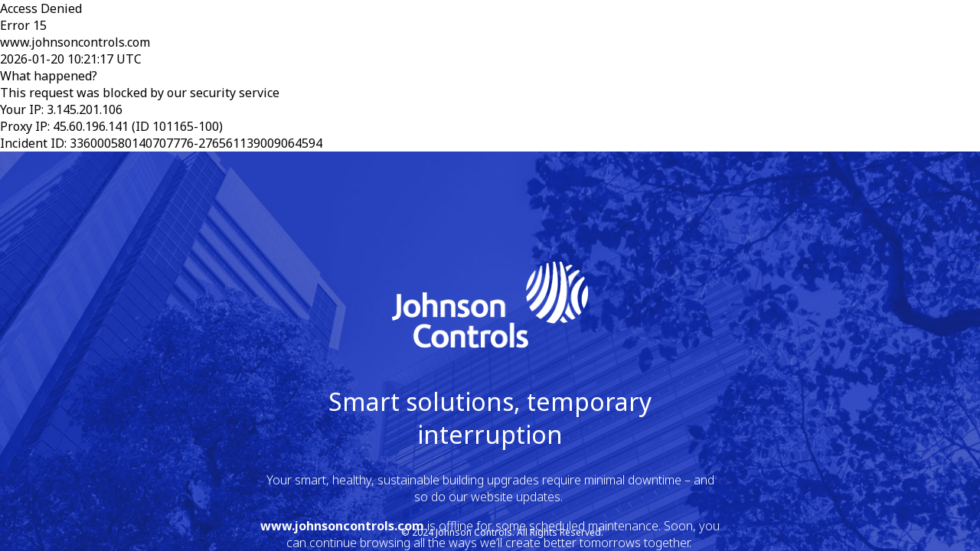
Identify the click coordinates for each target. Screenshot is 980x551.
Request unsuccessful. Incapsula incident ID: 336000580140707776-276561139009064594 (490, 275)
